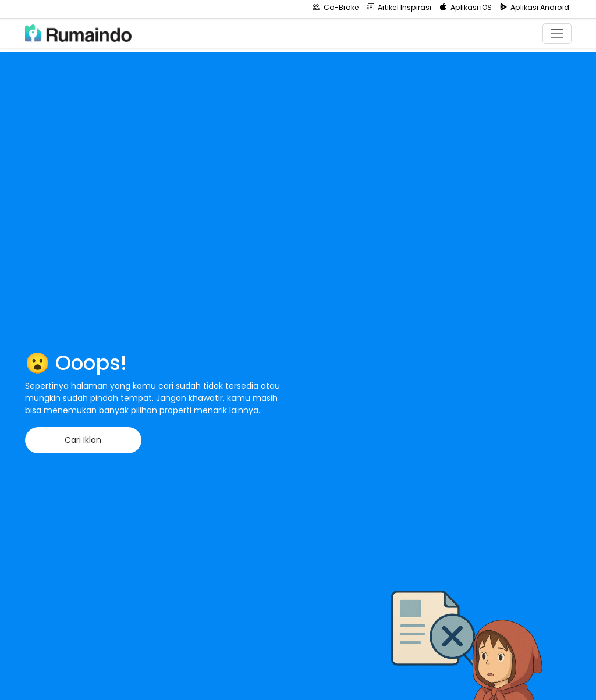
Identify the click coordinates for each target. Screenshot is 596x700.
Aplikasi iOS (466, 7)
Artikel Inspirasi (400, 7)
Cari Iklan (83, 440)
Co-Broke (336, 7)
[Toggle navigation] (557, 33)
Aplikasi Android (535, 7)
